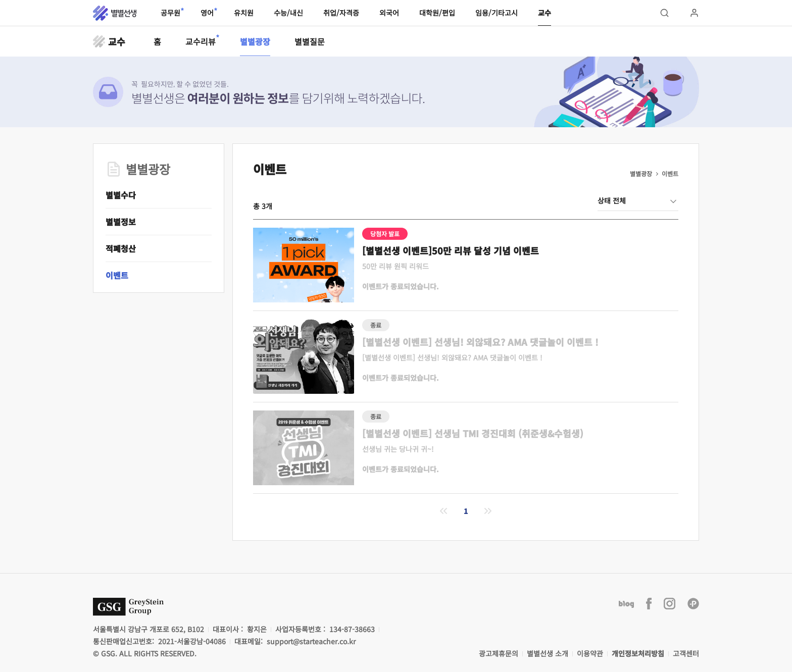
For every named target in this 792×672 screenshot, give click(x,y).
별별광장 (255, 41)
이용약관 (590, 653)
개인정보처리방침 (638, 653)
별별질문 (310, 41)
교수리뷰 (201, 41)
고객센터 (686, 653)
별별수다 (121, 195)
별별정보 (121, 222)
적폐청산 (121, 248)
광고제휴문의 (499, 653)
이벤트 (117, 275)
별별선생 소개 (548, 653)
